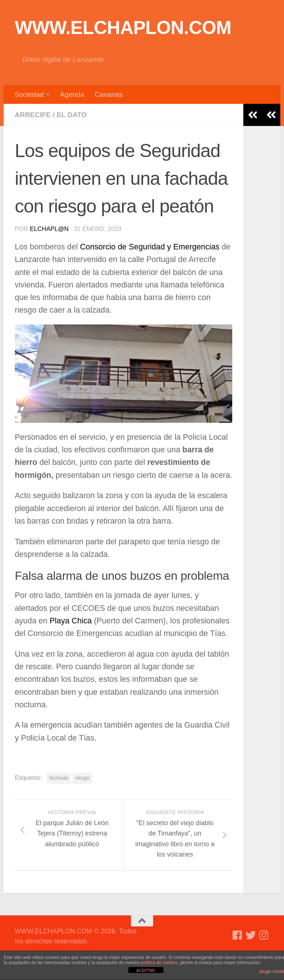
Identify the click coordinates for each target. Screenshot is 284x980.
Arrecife (33, 115)
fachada (59, 778)
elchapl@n (49, 229)
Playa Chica (71, 621)
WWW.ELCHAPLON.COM (123, 28)
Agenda (72, 94)
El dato (72, 115)
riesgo (82, 778)
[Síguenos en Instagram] (264, 935)
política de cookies (160, 963)
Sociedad (29, 94)
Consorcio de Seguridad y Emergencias (151, 247)
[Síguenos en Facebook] (237, 935)
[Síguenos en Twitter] (251, 935)
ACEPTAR (146, 970)
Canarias (109, 94)
